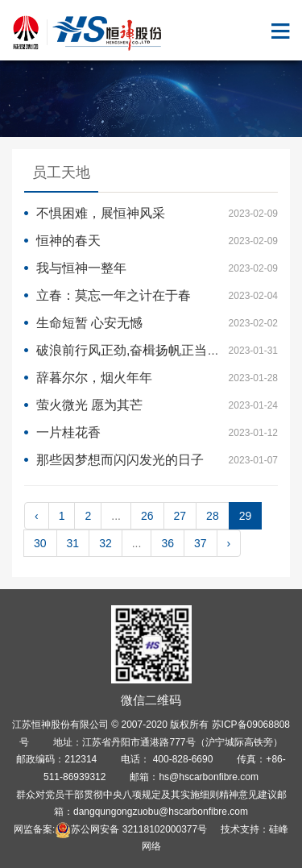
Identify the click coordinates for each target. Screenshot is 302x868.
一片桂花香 (68, 432)
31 (73, 543)
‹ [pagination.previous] (37, 516)
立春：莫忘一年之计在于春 (114, 295)
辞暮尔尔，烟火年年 (94, 378)
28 (213, 516)
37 (201, 543)
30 (40, 543)
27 (180, 516)
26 (147, 516)
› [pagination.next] (229, 543)
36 (168, 543)
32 (105, 543)
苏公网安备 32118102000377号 (131, 829)
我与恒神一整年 (81, 268)
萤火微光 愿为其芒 (89, 405)
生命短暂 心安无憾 (89, 323)
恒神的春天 (68, 241)
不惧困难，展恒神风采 (101, 213)
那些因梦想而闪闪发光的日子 (120, 460)
